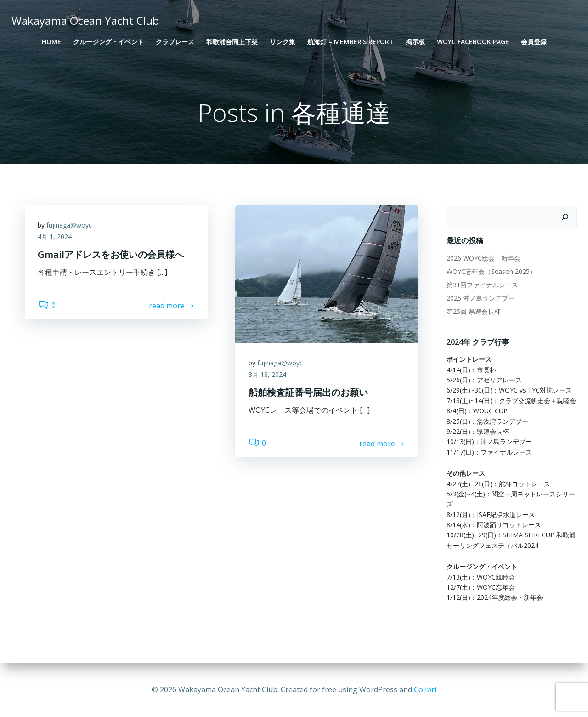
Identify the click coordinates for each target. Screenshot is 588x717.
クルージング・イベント (108, 42)
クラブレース (175, 42)
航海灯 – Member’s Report (351, 42)
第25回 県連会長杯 (473, 311)
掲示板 (415, 42)
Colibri (425, 689)
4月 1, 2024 (56, 238)
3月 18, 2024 (268, 376)
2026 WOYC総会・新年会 (483, 258)
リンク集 (283, 42)
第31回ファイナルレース (482, 285)
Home (51, 42)
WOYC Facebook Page (473, 42)
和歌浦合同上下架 (232, 42)
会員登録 (534, 42)
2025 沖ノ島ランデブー (480, 298)
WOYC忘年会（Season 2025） (491, 271)
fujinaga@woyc (70, 226)
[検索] (565, 217)
